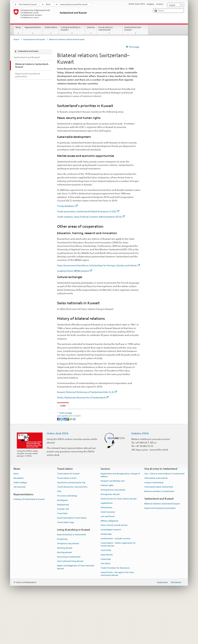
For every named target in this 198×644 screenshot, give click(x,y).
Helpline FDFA (140, 477)
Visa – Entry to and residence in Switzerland (164, 517)
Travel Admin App (65, 566)
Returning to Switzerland (69, 600)
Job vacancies (20, 530)
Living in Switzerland (154, 526)
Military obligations (109, 564)
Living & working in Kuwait (72, 30)
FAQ (59, 535)
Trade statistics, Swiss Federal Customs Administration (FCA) (91, 217)
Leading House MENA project (75, 271)
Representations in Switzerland (71, 578)
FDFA (48, 4)
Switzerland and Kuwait (136, 30)
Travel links (62, 557)
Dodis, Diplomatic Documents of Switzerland (83, 397)
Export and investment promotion (160, 552)
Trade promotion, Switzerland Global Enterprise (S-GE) (88, 211)
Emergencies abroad (110, 538)
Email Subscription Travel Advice (72, 561)
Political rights (107, 529)
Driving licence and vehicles (113, 533)
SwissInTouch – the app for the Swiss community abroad (117, 617)
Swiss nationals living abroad (70, 605)
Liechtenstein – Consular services (115, 582)
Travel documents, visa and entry (72, 530)
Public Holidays (20, 526)
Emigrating (62, 583)
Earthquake (63, 544)
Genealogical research (111, 573)
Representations (33, 30)
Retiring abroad (64, 596)
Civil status (106, 607)
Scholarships (106, 578)
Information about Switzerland (159, 530)
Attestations (106, 551)
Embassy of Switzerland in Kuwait (29, 543)
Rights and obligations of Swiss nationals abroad (76, 611)
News (18, 30)
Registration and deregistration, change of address (120, 518)
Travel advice (51, 30)
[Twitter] (62, 462)
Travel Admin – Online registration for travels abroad (118, 588)
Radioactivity (63, 548)
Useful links (106, 594)
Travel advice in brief (67, 522)
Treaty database (67, 206)
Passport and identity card (113, 524)
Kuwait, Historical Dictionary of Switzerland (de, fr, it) (87, 392)
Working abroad (65, 591)
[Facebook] (59, 462)
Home (16, 39)
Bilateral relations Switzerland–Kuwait (162, 547)
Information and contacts (156, 522)
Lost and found (107, 560)
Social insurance (108, 555)
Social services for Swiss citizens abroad (118, 542)
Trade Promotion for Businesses (115, 611)
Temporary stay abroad (68, 587)
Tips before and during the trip (71, 526)
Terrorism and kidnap (67, 539)
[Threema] (68, 462)
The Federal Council (28, 4)
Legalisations (107, 547)
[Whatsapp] (71, 462)
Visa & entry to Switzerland (110, 30)
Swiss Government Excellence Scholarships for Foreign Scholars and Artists (99, 265)
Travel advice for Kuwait (68, 517)
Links (62, 406)
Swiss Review (107, 598)
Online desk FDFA (58, 477)
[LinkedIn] (65, 462)
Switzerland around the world (74, 4)
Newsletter (19, 522)
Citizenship (106, 603)
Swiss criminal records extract (114, 569)
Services (91, 30)
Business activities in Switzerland (159, 535)
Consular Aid (63, 553)
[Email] (74, 462)
